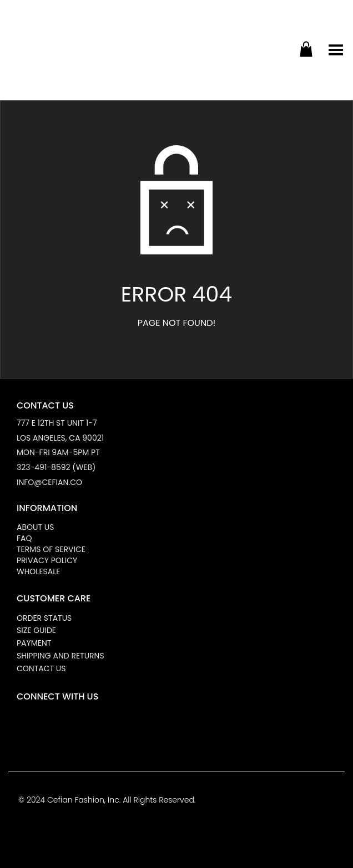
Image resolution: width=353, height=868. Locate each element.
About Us (35, 527)
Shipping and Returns (60, 656)
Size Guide (36, 630)
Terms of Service (51, 549)
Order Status (44, 618)
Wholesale (38, 571)
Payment (34, 643)
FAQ (24, 538)
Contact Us (41, 668)
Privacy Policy (47, 560)
